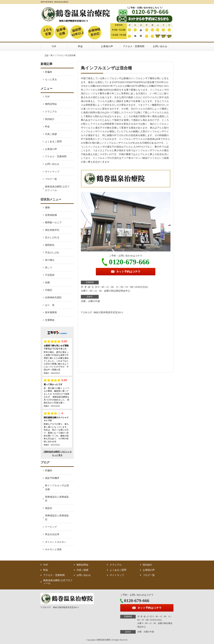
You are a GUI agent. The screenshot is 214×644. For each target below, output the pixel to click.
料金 (80, 46)
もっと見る (51, 79)
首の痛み (50, 260)
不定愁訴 (50, 275)
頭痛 (47, 282)
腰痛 (47, 207)
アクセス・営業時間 (134, 46)
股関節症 (50, 245)
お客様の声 (107, 46)
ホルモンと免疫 (53, 549)
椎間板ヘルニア (53, 222)
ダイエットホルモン (56, 542)
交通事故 (50, 320)
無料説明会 (51, 104)
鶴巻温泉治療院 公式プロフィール (57, 189)
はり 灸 (50, 305)
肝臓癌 (49, 72)
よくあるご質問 (53, 142)
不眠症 (49, 290)
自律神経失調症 (53, 297)
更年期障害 (51, 312)
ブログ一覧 (51, 179)
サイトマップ (52, 172)
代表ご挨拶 (51, 134)
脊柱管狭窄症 (52, 230)
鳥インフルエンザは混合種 (57, 487)
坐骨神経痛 (51, 215)
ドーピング (51, 527)
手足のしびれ (52, 253)
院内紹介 (50, 119)
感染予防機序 (52, 478)
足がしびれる (52, 237)
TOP (54, 46)
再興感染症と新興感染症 (57, 499)
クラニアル (51, 112)
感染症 (49, 508)
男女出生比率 (52, 534)
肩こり (49, 268)
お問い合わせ (160, 46)
